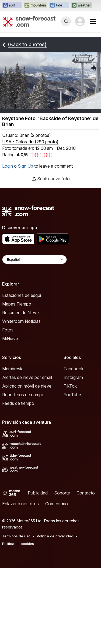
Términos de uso (16, 536)
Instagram (73, 377)
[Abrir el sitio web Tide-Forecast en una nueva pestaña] (59, 5)
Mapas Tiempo (17, 304)
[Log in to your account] (80, 21)
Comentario (57, 504)
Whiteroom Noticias (21, 321)
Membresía (13, 369)
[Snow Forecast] (29, 21)
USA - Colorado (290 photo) (30, 142)
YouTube (72, 395)
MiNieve (10, 338)
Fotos (8, 330)
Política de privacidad (55, 536)
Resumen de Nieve (20, 313)
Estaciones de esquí (22, 295)
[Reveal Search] (66, 21)
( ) (35, 135)
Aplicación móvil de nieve (27, 386)
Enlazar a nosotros (20, 504)
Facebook (74, 369)
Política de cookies (18, 544)
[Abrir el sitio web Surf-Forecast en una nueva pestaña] (12, 5)
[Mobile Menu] (93, 21)
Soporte (62, 493)
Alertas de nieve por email (27, 377)
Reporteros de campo (23, 395)
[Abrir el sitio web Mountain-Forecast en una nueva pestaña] (35, 5)
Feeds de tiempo (18, 403)
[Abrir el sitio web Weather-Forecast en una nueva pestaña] (81, 5)
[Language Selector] (34, 260)
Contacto (86, 493)
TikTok (70, 386)
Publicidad (38, 493)
